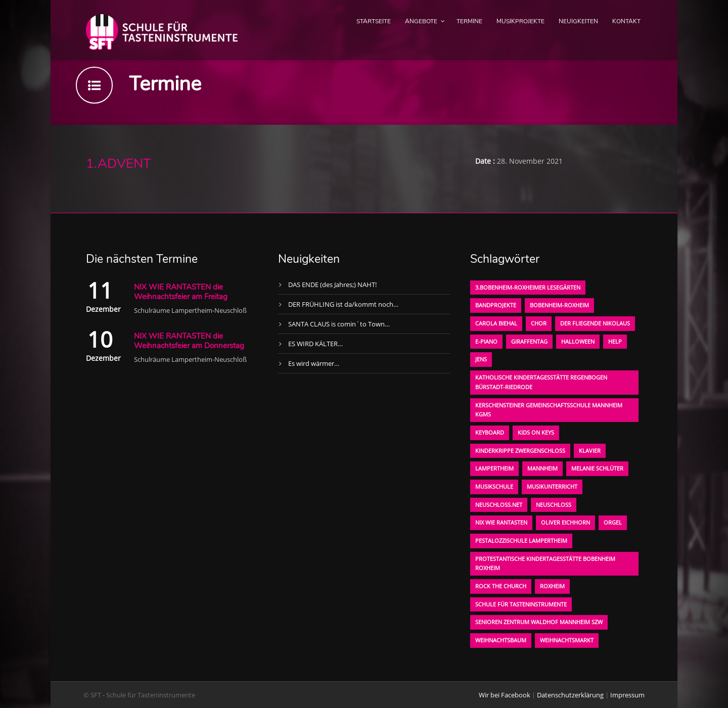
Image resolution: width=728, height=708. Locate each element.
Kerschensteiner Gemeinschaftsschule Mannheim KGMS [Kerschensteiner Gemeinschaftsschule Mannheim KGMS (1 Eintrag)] (549, 410)
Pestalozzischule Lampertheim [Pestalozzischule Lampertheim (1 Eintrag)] (521, 540)
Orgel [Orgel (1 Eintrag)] (613, 522)
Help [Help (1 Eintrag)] (615, 341)
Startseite (374, 21)
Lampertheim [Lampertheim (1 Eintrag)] (494, 468)
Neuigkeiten (578, 21)
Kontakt (626, 21)
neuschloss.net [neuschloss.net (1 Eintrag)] (499, 505)
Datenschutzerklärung (570, 695)
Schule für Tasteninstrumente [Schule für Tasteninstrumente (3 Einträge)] (521, 604)
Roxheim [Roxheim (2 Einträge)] (552, 586)
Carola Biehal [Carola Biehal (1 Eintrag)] (496, 323)
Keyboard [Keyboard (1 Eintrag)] (490, 432)
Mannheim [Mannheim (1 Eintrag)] (542, 468)
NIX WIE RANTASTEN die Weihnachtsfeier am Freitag (181, 292)
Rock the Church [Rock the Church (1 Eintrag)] (501, 586)
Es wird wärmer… (314, 363)
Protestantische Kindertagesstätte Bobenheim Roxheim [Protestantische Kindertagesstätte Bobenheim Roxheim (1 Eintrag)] (545, 563)
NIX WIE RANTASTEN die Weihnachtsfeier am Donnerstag (189, 341)
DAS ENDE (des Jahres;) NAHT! (332, 285)
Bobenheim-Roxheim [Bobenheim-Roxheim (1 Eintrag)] (559, 305)
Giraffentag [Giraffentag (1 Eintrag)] (529, 341)
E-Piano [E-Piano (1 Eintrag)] (486, 341)
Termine (469, 21)
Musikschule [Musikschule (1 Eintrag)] (494, 486)
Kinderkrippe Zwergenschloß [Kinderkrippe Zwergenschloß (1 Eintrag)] (520, 451)
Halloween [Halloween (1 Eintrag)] (578, 341)
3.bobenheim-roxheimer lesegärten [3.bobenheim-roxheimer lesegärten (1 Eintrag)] (528, 287)
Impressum (627, 695)
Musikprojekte (520, 21)
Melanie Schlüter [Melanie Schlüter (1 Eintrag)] (597, 468)
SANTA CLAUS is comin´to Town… (339, 324)
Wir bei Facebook (505, 695)
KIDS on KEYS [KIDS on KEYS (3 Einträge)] (536, 432)
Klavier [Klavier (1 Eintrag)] (590, 451)
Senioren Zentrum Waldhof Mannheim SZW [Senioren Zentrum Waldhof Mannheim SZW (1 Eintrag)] (539, 622)
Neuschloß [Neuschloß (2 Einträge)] (554, 505)
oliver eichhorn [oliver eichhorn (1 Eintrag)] (565, 522)
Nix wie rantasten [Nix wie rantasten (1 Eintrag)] (501, 522)
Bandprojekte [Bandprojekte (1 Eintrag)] (496, 305)
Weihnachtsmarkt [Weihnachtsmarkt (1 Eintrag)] (567, 640)
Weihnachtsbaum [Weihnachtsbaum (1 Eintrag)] (501, 640)
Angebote (421, 21)
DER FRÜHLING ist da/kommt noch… (343, 304)
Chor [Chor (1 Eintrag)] (539, 323)
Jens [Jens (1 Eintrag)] (481, 359)
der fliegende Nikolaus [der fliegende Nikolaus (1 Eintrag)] (595, 323)
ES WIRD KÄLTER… (315, 344)
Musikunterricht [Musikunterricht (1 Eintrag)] (552, 486)
